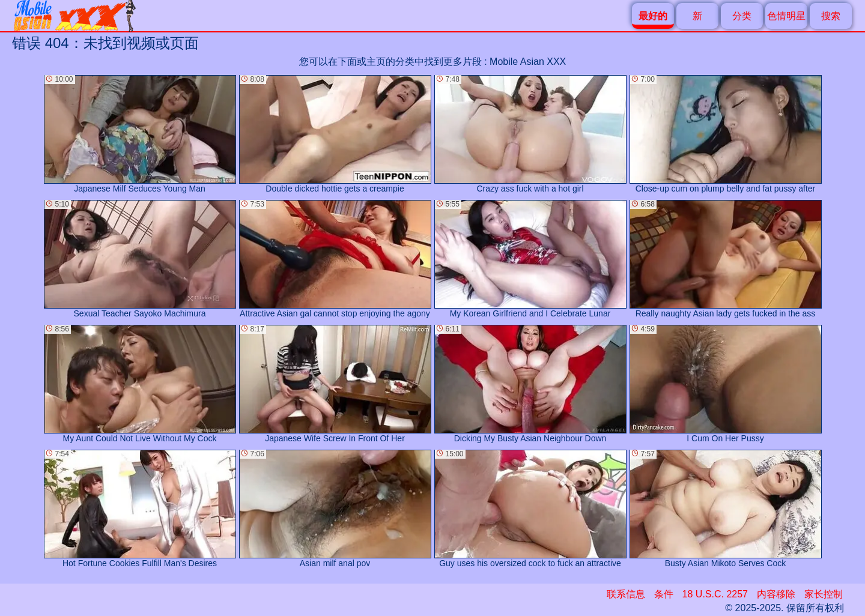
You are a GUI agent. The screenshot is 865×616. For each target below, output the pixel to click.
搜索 (831, 16)
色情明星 (786, 16)
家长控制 (824, 594)
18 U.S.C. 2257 (715, 594)
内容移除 (776, 594)
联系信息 (626, 594)
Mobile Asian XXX (528, 62)
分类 (742, 16)
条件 (664, 594)
